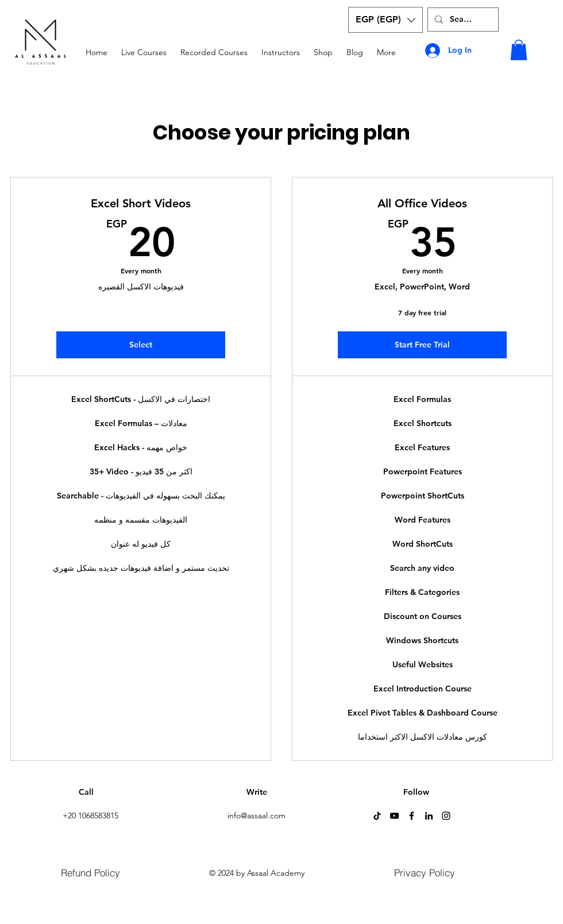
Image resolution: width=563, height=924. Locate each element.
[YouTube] (394, 816)
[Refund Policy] (90, 872)
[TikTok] (377, 816)
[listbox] (385, 20)
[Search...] (462, 20)
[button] (385, 20)
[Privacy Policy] (425, 872)
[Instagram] (446, 816)
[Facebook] (412, 816)
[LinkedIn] (429, 816)
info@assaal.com (257, 815)
